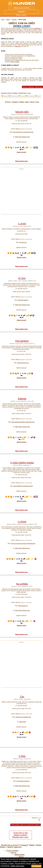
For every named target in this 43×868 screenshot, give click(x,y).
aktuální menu (26, 137)
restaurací (37, 28)
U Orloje (22, 522)
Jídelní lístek (18, 137)
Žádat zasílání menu (21, 161)
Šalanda (22, 399)
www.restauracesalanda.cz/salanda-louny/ (23, 422)
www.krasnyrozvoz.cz (23, 363)
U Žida (22, 756)
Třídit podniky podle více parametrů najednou (26, 825)
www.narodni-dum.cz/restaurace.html (23, 132)
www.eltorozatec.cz (23, 300)
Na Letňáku (22, 584)
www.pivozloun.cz (23, 606)
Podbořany (30, 96)
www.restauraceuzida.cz (23, 781)
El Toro (22, 278)
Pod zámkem (22, 341)
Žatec (38, 96)
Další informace (17, 866)
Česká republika (11, 851)
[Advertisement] (21, 191)
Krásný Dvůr (13, 96)
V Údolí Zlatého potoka (22, 463)
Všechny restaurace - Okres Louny (32, 87)
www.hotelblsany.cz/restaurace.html (23, 486)
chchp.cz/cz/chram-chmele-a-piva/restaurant (23, 544)
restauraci (18, 46)
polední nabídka (15, 62)
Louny (22, 96)
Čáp (22, 697)
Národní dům (22, 112)
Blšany (4, 96)
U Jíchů (22, 224)
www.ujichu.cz (23, 242)
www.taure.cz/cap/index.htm (23, 717)
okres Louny (22, 26)
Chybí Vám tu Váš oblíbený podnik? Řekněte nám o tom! (20, 835)
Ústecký (12, 853)
